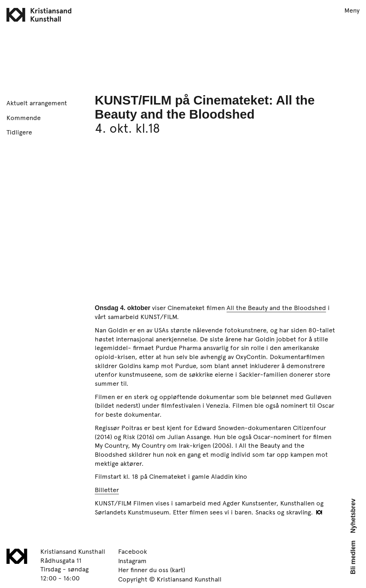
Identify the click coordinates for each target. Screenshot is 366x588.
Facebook (133, 551)
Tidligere (19, 132)
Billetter (107, 490)
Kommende (24, 118)
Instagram (132, 561)
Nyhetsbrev (353, 516)
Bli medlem (353, 557)
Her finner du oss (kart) (152, 570)
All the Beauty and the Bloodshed (276, 308)
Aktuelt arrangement (37, 103)
